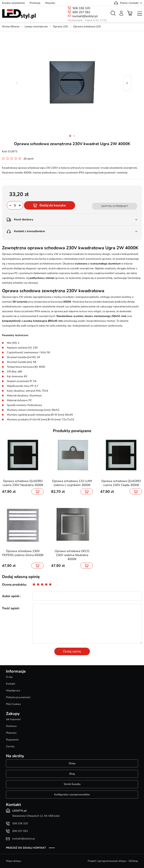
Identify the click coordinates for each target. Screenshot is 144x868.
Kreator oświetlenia (13, 3)
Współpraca (13, 691)
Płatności (11, 733)
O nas (9, 677)
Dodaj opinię (72, 651)
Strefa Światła (72, 784)
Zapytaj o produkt (115, 206)
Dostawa (11, 726)
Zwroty (10, 746)
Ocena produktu (14, 585)
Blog (72, 774)
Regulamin (12, 740)
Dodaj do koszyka (53, 205)
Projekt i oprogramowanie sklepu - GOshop (113, 861)
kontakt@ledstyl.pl (85, 16)
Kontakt (11, 684)
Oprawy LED (61, 27)
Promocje (35, 3)
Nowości (50, 3)
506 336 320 (81, 8)
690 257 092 (81, 12)
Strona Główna (11, 27)
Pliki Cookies (13, 704)
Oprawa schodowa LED (87, 27)
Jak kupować (13, 719)
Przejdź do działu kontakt (26, 848)
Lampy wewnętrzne (36, 27)
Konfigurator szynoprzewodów (72, 795)
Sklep (72, 763)
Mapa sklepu (13, 861)
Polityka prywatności (18, 697)
